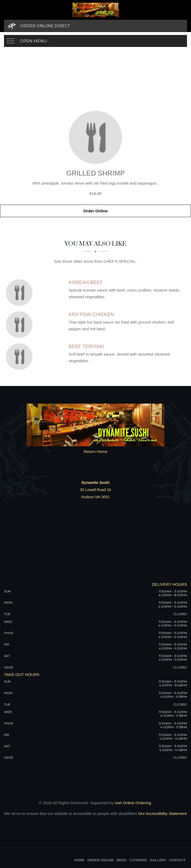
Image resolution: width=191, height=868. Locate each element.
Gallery (158, 860)
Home (79, 860)
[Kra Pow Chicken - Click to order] (21, 325)
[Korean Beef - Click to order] (21, 293)
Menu (122, 860)
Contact (177, 860)
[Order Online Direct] (95, 26)
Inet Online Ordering (133, 803)
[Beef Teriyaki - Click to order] (21, 357)
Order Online (95, 211)
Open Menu (34, 41)
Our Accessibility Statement (162, 813)
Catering (138, 860)
